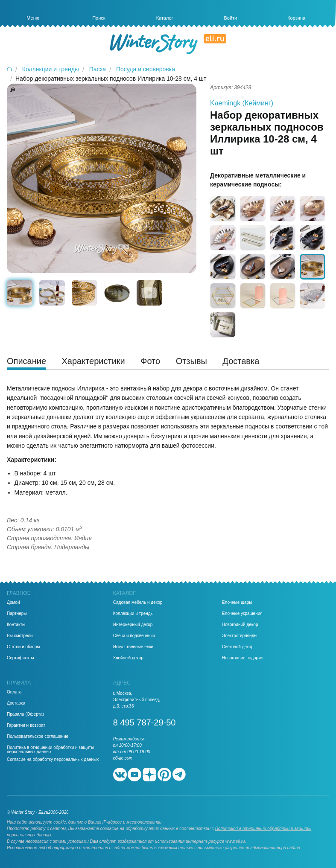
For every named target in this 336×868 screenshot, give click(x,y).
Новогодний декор (240, 625)
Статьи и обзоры (23, 647)
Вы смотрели (20, 636)
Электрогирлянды (240, 636)
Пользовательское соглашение (38, 737)
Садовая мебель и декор (138, 603)
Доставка (16, 703)
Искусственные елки (133, 647)
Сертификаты (20, 658)
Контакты (16, 625)
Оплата (14, 692)
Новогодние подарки (242, 658)
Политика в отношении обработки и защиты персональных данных (50, 750)
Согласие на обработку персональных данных (53, 760)
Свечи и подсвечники (134, 636)
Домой (13, 603)
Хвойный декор (128, 658)
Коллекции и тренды (133, 614)
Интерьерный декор (133, 625)
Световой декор (238, 647)
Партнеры (17, 614)
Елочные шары (237, 603)
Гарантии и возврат (26, 725)
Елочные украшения (242, 614)
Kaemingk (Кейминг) (242, 103)
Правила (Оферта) (25, 714)
